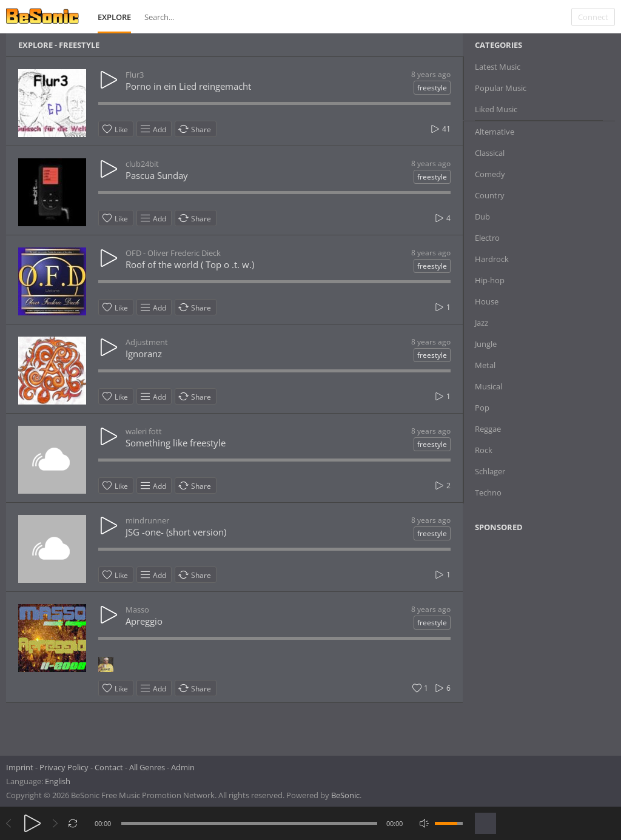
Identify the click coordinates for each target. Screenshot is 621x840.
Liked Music (496, 109)
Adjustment (147, 342)
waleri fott (144, 431)
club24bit (142, 164)
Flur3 (135, 75)
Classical (490, 153)
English (58, 781)
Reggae (488, 429)
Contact (109, 767)
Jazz (482, 323)
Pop (482, 408)
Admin (183, 767)
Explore (114, 17)
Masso (137, 610)
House (487, 301)
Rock (484, 450)
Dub (482, 217)
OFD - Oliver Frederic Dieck (173, 253)
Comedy (490, 174)
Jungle (486, 344)
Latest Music (498, 67)
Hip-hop (490, 280)
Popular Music (501, 88)
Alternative (495, 132)
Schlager (490, 471)
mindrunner (147, 520)
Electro (487, 238)
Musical (488, 386)
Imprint (20, 767)
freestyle (432, 88)
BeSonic (345, 795)
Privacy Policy (64, 767)
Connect (593, 17)
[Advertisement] (534, 640)
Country (490, 195)
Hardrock (492, 259)
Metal (485, 365)
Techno (488, 492)
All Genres (147, 767)
